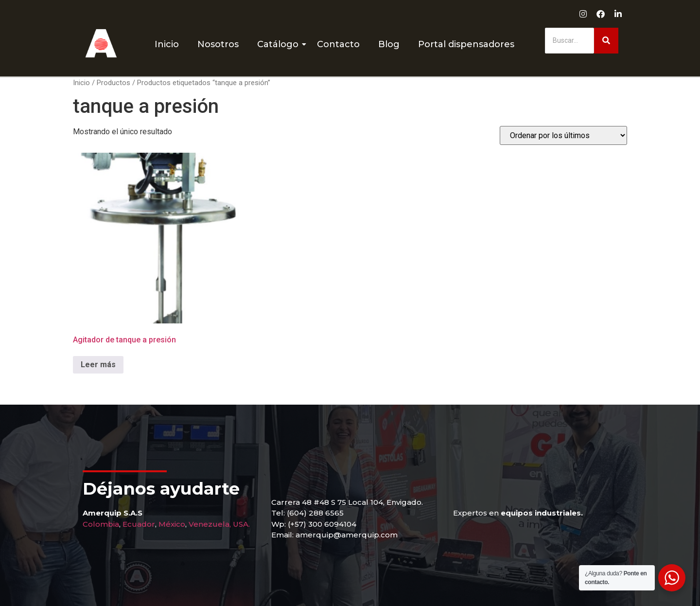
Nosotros (218, 44)
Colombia (101, 524)
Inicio (167, 44)
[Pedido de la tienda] (563, 135)
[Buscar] (569, 41)
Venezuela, (210, 524)
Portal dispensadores (466, 44)
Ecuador (139, 524)
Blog (389, 44)
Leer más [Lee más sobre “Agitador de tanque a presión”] (98, 365)
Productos (114, 83)
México (172, 524)
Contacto (338, 44)
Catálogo (280, 44)
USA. (241, 524)
